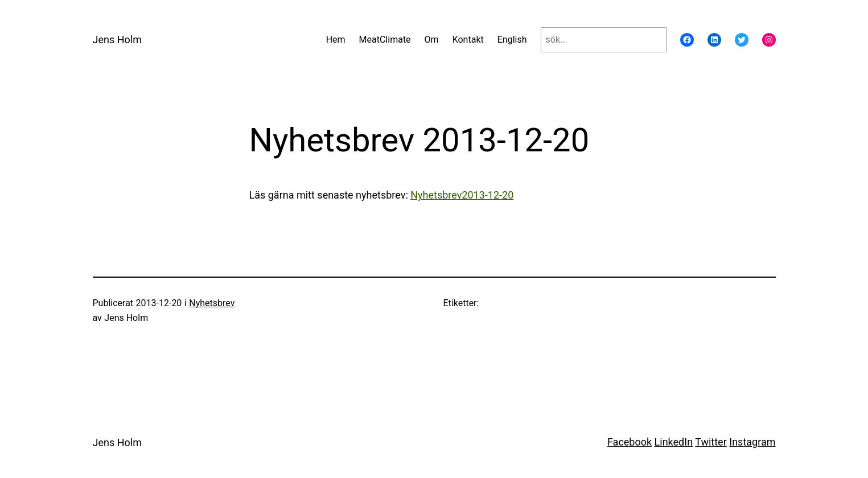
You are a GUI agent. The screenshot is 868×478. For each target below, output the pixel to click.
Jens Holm (117, 40)
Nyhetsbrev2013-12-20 (462, 195)
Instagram (752, 442)
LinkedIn (674, 442)
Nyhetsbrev (212, 303)
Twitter (711, 442)
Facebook (630, 442)
